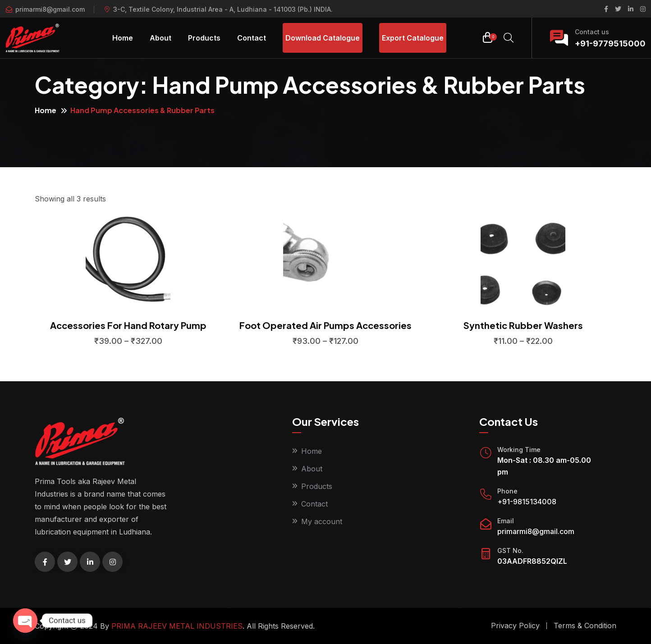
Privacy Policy (515, 626)
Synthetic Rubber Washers (523, 325)
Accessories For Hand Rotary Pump (128, 325)
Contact (252, 38)
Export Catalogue (413, 38)
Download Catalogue (323, 38)
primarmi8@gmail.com (50, 9)
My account (322, 521)
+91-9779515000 (610, 43)
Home (123, 38)
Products (204, 38)
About (160, 38)
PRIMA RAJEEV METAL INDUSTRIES (177, 626)
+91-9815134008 (527, 502)
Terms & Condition (585, 626)
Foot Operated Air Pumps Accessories (325, 325)
